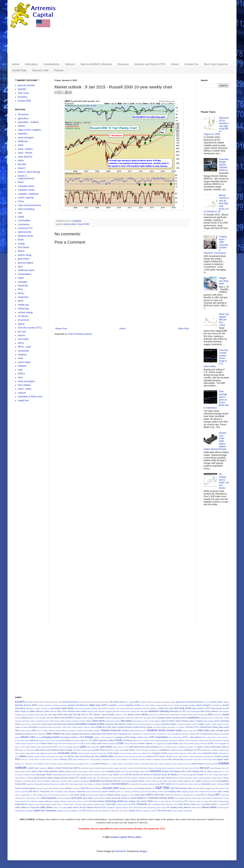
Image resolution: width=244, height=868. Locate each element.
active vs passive (154, 702)
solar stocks (140, 795)
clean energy (208, 721)
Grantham (77, 750)
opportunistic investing (24, 778)
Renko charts (188, 784)
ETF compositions (159, 737)
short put (209, 792)
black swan (170, 715)
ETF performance (176, 737)
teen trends (142, 801)
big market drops (61, 714)
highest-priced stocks (49, 753)
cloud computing (26, 209)
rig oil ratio (48, 788)
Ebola (21, 240)
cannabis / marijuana (28, 194)
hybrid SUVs (147, 753)
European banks (78, 740)
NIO (74, 775)
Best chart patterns (216, 64)
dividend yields (174, 730)
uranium (22, 393)
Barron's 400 (41, 70)
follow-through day (110, 743)
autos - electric (25, 153)
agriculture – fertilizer (28, 122)
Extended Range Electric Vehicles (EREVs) (224, 165)
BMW (210, 714)
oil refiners (23, 316)
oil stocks (172, 775)
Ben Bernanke (142, 711)
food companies (131, 743)
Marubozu (43, 768)
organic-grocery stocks (64, 778)
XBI (97, 811)
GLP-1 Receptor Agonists (70, 747)
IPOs (20, 289)
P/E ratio (100, 778)
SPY (218, 795)
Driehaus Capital (188, 734)
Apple (92, 705)
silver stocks (223, 791)
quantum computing (35, 784)
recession (106, 784)
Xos (121, 811)
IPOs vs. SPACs (53, 759)
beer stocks (131, 711)
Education (31, 64)
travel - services (75, 804)
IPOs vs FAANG (27, 759)
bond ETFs (218, 715)
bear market (81, 711)
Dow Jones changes (70, 734)
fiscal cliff (57, 743)
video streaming (149, 807)
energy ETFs (110, 737)
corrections (57, 727)
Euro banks (24, 247)
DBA (46, 731)
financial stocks (215, 740)
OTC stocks (81, 778)
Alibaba (226, 702)
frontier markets (145, 743)
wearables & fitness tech (30, 397)
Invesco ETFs (152, 756)
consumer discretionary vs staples (146, 724)
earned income (218, 734)
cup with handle (160, 727)
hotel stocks (114, 753)
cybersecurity (24, 232)
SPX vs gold (195, 795)
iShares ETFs (66, 759)
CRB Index (67, 727)
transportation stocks (48, 804)
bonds (226, 714)
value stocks (73, 807)
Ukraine (169, 804)
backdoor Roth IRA (142, 708)
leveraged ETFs (82, 764)
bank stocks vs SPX (201, 708)
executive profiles (106, 740)
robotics (68, 788)
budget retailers (88, 718)
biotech (21, 168)
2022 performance (102, 702)
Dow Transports (120, 734)
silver (20, 358)
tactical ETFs (25, 801)
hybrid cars (137, 753)
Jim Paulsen (133, 759)
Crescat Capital (89, 727)
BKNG (162, 715)
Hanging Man (154, 750)
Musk (147, 771)
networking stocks (60, 775)
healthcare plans (26, 270)
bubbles (78, 718)
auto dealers (56, 708)
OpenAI (226, 775)
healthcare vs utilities (210, 750)
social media (24, 362)
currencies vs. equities (175, 727)
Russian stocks (145, 788)
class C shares (196, 721)
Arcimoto (121, 705)
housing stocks (126, 753)
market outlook (70, 224)
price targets (126, 781)
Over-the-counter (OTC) (30, 328)
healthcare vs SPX (193, 750)
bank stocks (186, 708)
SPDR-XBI (169, 795)
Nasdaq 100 (167, 771)
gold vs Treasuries (27, 750)
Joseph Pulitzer (145, 759)
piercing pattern (205, 778)
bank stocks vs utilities (25, 711)
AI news (207, 702)
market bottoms (198, 764)
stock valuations (100, 798)
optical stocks (40, 778)
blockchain (203, 715)
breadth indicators (47, 718)
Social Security (92, 795)
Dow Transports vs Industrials (140, 734)
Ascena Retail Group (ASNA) (167, 705)
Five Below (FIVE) (84, 743)
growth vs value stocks (115, 750)
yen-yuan (152, 811)
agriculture (23, 118)
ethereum (34, 740)
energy (21, 244)
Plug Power (217, 778)
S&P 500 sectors (218, 788)
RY (153, 788)
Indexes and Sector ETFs (150, 64)
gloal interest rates (33, 747)
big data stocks (34, 715)
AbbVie (144, 702)
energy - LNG (99, 737)
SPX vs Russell (208, 795)
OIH (127, 775)
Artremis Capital (118, 837)
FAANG (119, 740)
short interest (200, 792)
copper (201, 724)
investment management (204, 756)
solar (20, 370)
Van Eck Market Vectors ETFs (93, 807)
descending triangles (92, 731)
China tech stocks (113, 721)
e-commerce (206, 734)
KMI (204, 759)
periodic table (151, 778)
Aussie (37, 708)
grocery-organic (26, 263)
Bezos (25, 715)
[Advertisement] (131, 31)
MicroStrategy (215, 768)
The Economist (178, 801)
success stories (167, 798)
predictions (95, 781)
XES (100, 811)
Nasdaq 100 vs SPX (183, 771)
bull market (100, 718)
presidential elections (111, 781)
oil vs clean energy (185, 775)
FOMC (121, 743)
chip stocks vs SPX (140, 721)
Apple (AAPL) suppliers (29, 130)
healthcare (165, 750)
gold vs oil (193, 747)
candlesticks (194, 718)
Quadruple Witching (210, 781)
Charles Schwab (72, 721)
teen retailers (24, 385)
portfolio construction (52, 781)
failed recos (137, 740)
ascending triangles (188, 705)
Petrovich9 (120, 851)
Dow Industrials (40, 734)
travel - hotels (25, 389)
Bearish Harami (120, 711)
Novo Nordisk (95, 775)
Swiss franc (197, 798)
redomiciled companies (139, 784)
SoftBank (102, 795)
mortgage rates (138, 771)
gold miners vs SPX (121, 747)
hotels (21, 278)
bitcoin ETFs (154, 715)
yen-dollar (144, 811)
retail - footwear (218, 784)
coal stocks (26, 724)
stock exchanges (26, 381)
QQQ (198, 781)
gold (83, 747)
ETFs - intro (206, 737)
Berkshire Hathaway (159, 711)
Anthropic (63, 705)
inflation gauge (34, 756)
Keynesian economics (193, 759)
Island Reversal (79, 759)
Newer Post (61, 329)
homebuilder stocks (67, 753)
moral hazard (126, 771)
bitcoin (145, 714)
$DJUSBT (30, 702)
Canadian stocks (26, 190)
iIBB (194, 753)
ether (27, 740)
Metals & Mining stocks (157, 768)
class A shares (168, 721)
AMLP (35, 705)
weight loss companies (45, 811)
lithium (21, 293)
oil (130, 775)
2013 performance (71, 702)
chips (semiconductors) (29, 205)
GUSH (138, 750)
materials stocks (88, 768)
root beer (76, 788)
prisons (21, 335)
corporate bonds (45, 727)
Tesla (150, 801)
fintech (21, 251)
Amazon (27, 705)
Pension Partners (138, 778)
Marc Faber (159, 764)
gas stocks (173, 743)
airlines (21, 126)
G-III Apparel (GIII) (160, 743)
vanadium (111, 807)
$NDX (36, 702)
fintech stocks (47, 743)
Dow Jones (23, 93)
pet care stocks (164, 778)
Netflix (49, 775)
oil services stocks (159, 775)
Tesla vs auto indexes (162, 801)
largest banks (223, 759)
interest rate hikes (92, 756)
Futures (59, 70)
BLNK (195, 715)
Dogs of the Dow (190, 731)
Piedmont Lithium (191, 778)
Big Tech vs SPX (85, 714)
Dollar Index (203, 730)
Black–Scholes (181, 715)
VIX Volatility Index (175, 807)
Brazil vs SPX (33, 718)
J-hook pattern (96, 759)
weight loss (23, 400)
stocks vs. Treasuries (148, 798)
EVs (96, 740)
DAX (34, 730)
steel (20, 377)
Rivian (62, 788)
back (132, 708)
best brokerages (194, 711)
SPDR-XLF (178, 795)
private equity (162, 781)
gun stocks (130, 750)
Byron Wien (151, 718)
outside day (91, 778)
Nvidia (116, 775)
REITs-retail (177, 784)
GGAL (211, 743)
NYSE (122, 775)
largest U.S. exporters (24, 764)
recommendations (120, 784)
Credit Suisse (77, 727)
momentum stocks (86, 771)
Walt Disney (197, 807)
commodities (24, 221)
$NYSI (42, 702)
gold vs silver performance (210, 747)
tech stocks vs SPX (80, 801)
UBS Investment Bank (157, 804)
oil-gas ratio (218, 775)
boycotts (18, 718)
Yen (138, 811)
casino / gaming (26, 198)
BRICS (71, 718)
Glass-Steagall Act (222, 743)
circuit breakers (155, 721)
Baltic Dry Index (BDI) (169, 708)
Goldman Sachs (58, 750)
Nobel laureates (82, 775)
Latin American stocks (54, 764)
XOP (117, 811)
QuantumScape (49, 784)
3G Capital (130, 702)
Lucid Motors (128, 764)
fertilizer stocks (184, 740)
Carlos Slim (218, 718)
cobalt (21, 217)
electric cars (28, 737)
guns (20, 266)
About (175, 64)
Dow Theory (107, 734)
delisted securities (69, 731)
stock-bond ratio (114, 798)
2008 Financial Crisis (53, 702)
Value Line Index (60, 807)
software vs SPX (128, 795)
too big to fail (206, 801)
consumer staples (168, 724)
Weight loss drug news (224, 281)
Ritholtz (56, 788)
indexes (200, 753)
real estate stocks (77, 784)
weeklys (30, 811)
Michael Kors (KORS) (191, 768)
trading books (224, 801)
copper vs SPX (223, 724)
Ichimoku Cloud (186, 753)
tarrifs (69, 801)
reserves (197, 784)
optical (21, 324)
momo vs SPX (100, 771)
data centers (26, 731)
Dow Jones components (90, 734)
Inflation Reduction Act (49, 756)
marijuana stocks (184, 764)
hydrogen (23, 282)
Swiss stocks (207, 798)
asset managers (26, 138)
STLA (38, 798)
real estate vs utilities (93, 784)
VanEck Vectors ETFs (124, 807)
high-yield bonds (33, 753)
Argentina (23, 134)
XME (113, 811)
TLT (186, 801)
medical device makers (104, 768)
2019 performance (87, 702)
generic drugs (25, 255)
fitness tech (71, 743)
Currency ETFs (192, 727)
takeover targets (37, 801)
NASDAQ (23, 97)
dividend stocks (26, 236)
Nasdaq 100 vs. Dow (202, 771)
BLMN (190, 715)
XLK (109, 811)
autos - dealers (25, 149)
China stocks (98, 721)
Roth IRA (84, 788)
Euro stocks (66, 740)
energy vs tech (136, 737)
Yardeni (132, 811)
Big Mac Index (47, 715)
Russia (122, 788)
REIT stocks (166, 784)
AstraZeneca (217, 705)
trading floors (21, 804)
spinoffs (186, 795)
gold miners (24, 259)
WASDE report (223, 807)
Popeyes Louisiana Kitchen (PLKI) (29, 781)
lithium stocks (101, 764)
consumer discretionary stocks (119, 724)
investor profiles (222, 756)
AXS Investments (123, 708)
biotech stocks (134, 714)
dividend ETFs (141, 731)
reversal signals (28, 788)
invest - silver (188, 756)
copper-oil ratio (21, 727)
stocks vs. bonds (129, 798)
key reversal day (176, 759)
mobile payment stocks (53, 771)
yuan (175, 811)
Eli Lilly (39, 737)
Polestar (226, 778)
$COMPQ (20, 702)
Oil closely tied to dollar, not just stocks (224, 481)
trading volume (33, 804)
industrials (23, 286)
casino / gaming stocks (39, 721)
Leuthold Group (69, 764)
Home (16, 64)
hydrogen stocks (160, 753)
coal (20, 213)
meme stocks (133, 768)
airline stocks (217, 702)
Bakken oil (155, 708)
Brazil (21, 182)
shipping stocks (188, 792)
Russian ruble (132, 788)
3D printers (23, 114)
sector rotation (109, 791)
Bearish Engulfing (105, 711)
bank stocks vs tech (220, 708)
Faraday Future (149, 740)
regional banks (154, 784)
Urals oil (199, 804)
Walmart (187, 807)
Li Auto (92, 764)
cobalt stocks (36, 724)
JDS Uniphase (122, 759)
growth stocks (99, 750)
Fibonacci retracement (199, 740)
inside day (63, 756)
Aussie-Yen (45, 708)
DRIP (197, 734)
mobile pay (23, 305)
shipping (22, 355)
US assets (221, 804)
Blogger (143, 851)
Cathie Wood (54, 721)
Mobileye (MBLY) (71, 771)
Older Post (183, 329)
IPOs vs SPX (40, 759)
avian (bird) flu (25, 157)
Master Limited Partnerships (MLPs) (64, 768)
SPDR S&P (159, 795)
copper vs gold (211, 724)
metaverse (23, 297)
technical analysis (97, 801)
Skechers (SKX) (59, 795)
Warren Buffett (209, 807)
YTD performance (164, 811)
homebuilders (25, 274)
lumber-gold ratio (147, 764)
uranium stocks (210, 804)
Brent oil (58, 718)
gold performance (137, 747)
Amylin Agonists (45, 705)
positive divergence (81, 781)
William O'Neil (76, 811)
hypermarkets (173, 753)
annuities (55, 705)
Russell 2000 (83, 224)
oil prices (136, 775)
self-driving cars (137, 792)
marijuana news (170, 764)
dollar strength (217, 730)
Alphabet (19, 705)
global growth (47, 747)
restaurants (23, 351)
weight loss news (64, 811)
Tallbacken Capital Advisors (56, 801)
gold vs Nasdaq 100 (180, 747)
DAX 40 (40, 731)
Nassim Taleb (29, 775)
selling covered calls (160, 792)
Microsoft (204, 768)
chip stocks (126, 721)
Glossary (123, 64)
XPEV (126, 811)
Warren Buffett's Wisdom (96, 64)
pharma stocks (178, 778)
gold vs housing (165, 747)
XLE (105, 811)
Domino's (29, 734)
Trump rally (110, 804)
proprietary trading (176, 781)
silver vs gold (20, 795)
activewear (166, 702)
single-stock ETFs (45, 795)
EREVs (146, 737)
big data (22, 164)
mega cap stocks (121, 768)
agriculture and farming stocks (189, 702)
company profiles (96, 724)
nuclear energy (25, 312)
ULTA (175, 804)
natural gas (23, 309)
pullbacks (188, 781)
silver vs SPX (31, 795)
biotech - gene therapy (29, 172)
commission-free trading (63, 724)
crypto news (111, 727)
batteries (53, 711)
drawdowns (176, 734)
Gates (181, 743)
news (69, 775)
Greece (85, 750)
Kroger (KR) (211, 759)
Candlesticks (51, 64)
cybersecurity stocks (209, 727)
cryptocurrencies (125, 727)
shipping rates (175, 791)
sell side (148, 792)
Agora (173, 702)
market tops (33, 768)
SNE (72, 795)
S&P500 (22, 89)
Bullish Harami (125, 718)
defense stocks (55, 731)
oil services (23, 320)
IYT (88, 759)
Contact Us (191, 64)
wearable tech (21, 811)
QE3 (194, 781)
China (21, 201)
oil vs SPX (208, 775)
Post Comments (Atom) (80, 334)
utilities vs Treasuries (30, 807)
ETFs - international (192, 737)
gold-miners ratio (43, 750)
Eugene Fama (44, 740)
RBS (67, 784)
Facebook (128, 740)
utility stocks (46, 807)
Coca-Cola (46, 724)
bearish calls (93, 711)
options (50, 778)
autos (21, 145)
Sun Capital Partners (183, 798)
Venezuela (138, 807)
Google (69, 750)
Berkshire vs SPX (178, 711)
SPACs (21, 374)
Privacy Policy (150, 781)
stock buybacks (49, 798)
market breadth (211, 764)
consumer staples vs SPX (187, 724)
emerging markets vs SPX (72, 737)
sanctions (81, 791)
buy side (135, 718)
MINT (28, 771)
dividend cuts (128, 730)
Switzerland (217, 798)
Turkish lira (126, 804)
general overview (26, 85)
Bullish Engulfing (112, 718)
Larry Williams (39, 764)
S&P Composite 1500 (59, 792)
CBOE (62, 721)
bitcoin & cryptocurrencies (26, 177)
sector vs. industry (123, 792)
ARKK (152, 705)
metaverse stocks (174, 768)
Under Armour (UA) (186, 804)
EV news (89, 740)
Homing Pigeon (84, 753)
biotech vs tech (121, 715)
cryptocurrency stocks (143, 727)
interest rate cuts (75, 756)
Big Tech (73, 714)
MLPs (21, 301)
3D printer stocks (118, 702)
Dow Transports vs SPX (162, 734)
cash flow (25, 721)
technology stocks (114, 801)
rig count (40, 788)
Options (70, 64)
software (22, 366)
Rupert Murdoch (96, 788)
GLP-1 (56, 747)
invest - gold (177, 756)
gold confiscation (93, 747)
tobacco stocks (194, 801)
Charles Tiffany (85, 721)
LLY (109, 764)
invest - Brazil (166, 756)
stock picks (77, 798)
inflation (23, 756)
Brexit (65, 718)
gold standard (152, 747)
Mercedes (143, 768)
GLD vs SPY (20, 747)
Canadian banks (26, 186)
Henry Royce (20, 753)
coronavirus (24, 224)
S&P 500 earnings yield (181, 788)
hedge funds (224, 750)
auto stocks (68, 708)
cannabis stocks (207, 718)
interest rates (107, 756)
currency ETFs (25, 228)
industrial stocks (210, 753)
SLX (67, 795)
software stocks (113, 795)
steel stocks (31, 798)
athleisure (23, 141)
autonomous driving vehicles (86, 708)
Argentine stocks (133, 705)
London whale (117, 764)
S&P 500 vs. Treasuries (39, 791)
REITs (21, 343)
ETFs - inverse (217, 737)
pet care (22, 332)
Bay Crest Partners (66, 711)
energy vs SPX (123, 737)
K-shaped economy (160, 759)
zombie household (185, 811)
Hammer (145, 750)
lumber (137, 764)
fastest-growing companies (166, 740)
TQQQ (215, 801)
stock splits (88, 798)
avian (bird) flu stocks (106, 708)
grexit (90, 750)
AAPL (138, 702)
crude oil (100, 727)
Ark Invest (145, 705)
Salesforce (72, 792)
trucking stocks (99, 804)
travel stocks (87, 804)
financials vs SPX (33, 743)
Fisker (64, 743)
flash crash (97, 743)
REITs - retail (24, 347)
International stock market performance (130, 756)
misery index (37, 771)
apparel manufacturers (78, 705)
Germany (204, 743)
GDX (186, 743)
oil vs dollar (198, 775)
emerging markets (51, 737)
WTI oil (86, 811)
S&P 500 (162, 788)
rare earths (23, 339)
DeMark (80, 731)
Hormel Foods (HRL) (99, 753)
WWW (92, 811)
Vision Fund (161, 807)
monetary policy (113, 771)
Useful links (20, 70)
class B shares (182, 721)
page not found (111, 778)
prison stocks (138, 781)
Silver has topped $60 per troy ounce (224, 320)
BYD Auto (142, 718)
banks (21, 160)
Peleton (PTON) (124, 778)
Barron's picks (43, 711)
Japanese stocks (109, 759)
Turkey (119, 804)
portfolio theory (67, 781)
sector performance (94, 792)
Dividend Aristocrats (111, 730)
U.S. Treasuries (139, 804)
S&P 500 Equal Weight (202, 788)
